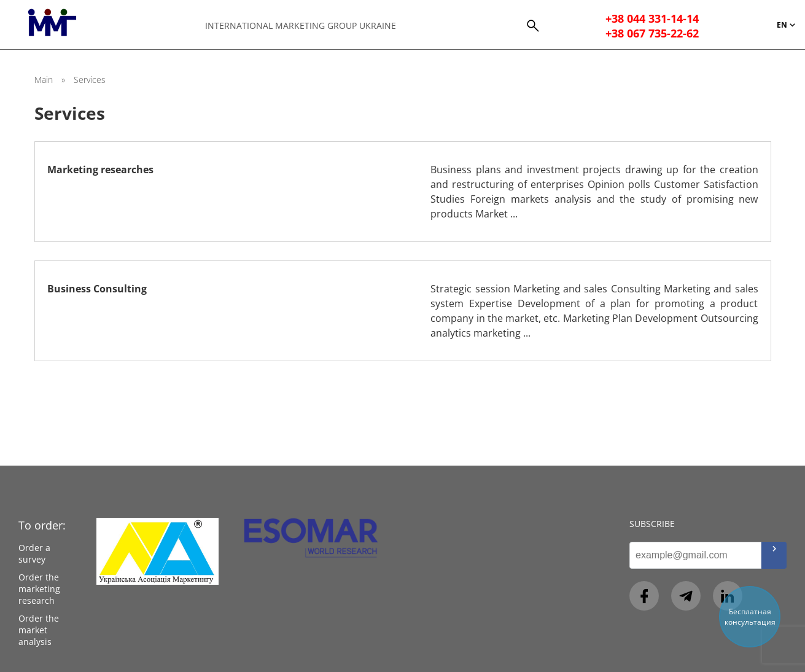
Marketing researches (100, 170)
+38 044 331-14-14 (652, 18)
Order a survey (34, 553)
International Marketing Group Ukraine (301, 25)
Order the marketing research (39, 589)
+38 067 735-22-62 (652, 33)
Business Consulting (97, 289)
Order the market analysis (39, 630)
